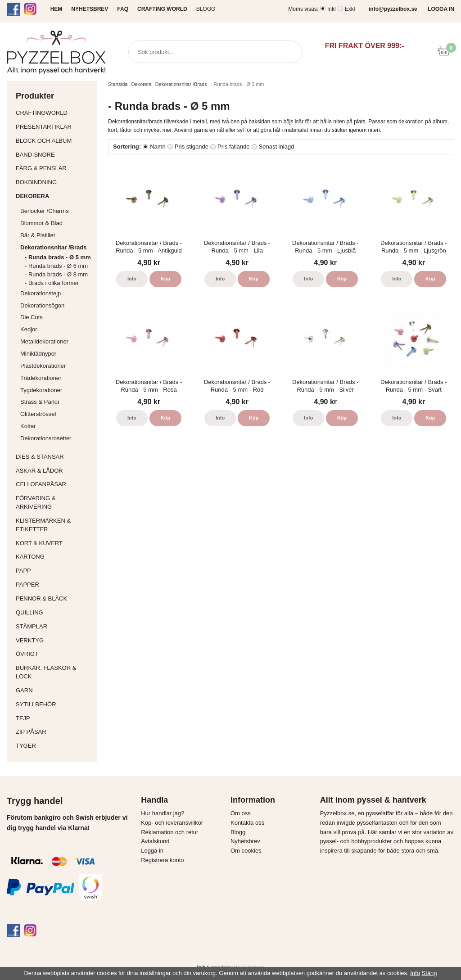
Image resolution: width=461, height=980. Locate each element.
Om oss (241, 813)
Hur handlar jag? (163, 813)
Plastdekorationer (43, 366)
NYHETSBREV (90, 9)
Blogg (206, 9)
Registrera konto (162, 860)
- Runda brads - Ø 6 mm (56, 266)
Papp (54, 571)
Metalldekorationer (56, 341)
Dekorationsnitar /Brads (56, 247)
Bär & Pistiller (56, 235)
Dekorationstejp (41, 293)
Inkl (332, 9)
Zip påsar (31, 732)
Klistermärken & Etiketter (54, 525)
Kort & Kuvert (54, 543)
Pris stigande (192, 147)
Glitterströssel (38, 414)
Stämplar (54, 626)
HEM (56, 9)
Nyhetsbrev (245, 841)
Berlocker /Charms (56, 211)
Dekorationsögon (42, 305)
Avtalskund (155, 841)
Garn (54, 690)
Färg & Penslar (54, 168)
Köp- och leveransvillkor (172, 823)
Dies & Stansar (54, 457)
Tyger (54, 746)
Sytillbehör (54, 704)
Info (132, 279)
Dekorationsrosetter (56, 438)
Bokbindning (54, 182)
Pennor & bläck (54, 598)
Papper (54, 585)
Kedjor (29, 329)
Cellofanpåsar (41, 484)
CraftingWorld (54, 113)
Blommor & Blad (56, 223)
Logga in (152, 851)
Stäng (429, 973)
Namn (158, 147)
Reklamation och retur (169, 832)
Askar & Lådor (39, 471)
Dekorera (54, 196)
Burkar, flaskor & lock (54, 672)
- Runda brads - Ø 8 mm (56, 274)
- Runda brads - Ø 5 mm (58, 257)
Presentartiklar (54, 127)
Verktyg (54, 640)
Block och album (54, 141)
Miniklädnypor (38, 354)
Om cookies (246, 851)
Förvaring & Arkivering (54, 502)
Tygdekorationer (41, 390)
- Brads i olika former (52, 283)
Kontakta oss (247, 823)
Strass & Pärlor (40, 402)
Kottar (28, 426)
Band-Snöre (54, 155)
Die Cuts (32, 317)
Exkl (350, 9)
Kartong (54, 557)
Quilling (54, 612)
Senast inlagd (277, 147)
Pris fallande (234, 147)
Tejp (54, 718)
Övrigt (27, 654)
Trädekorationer (41, 378)
